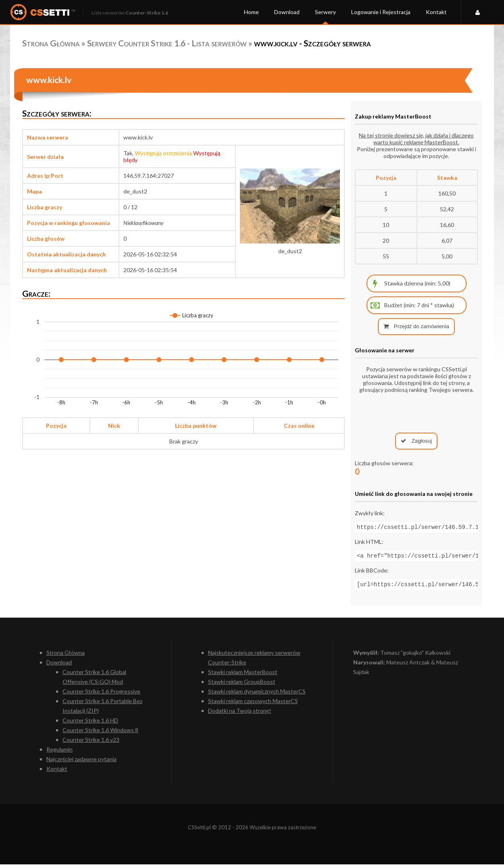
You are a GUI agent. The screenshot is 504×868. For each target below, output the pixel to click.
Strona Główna (51, 43)
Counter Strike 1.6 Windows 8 (100, 734)
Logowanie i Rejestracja (381, 12)
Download (287, 12)
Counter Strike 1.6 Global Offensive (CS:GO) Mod (94, 680)
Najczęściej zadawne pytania (81, 763)
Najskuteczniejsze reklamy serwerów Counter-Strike (254, 661)
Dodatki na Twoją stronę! (240, 714)
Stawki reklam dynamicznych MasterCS (257, 695)
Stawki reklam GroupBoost (242, 685)
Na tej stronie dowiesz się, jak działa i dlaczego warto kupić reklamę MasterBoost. (416, 139)
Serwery (325, 12)
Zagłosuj (416, 441)
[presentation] (417, 413)
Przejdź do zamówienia (416, 326)
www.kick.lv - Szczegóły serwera (312, 43)
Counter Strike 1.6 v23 (91, 743)
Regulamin (59, 753)
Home (251, 12)
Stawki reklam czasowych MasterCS (253, 705)
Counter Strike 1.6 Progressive (101, 695)
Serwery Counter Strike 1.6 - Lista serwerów (167, 43)
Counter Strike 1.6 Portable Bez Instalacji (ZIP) (102, 709)
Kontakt (436, 12)
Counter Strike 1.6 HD (90, 724)
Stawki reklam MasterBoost (243, 675)
